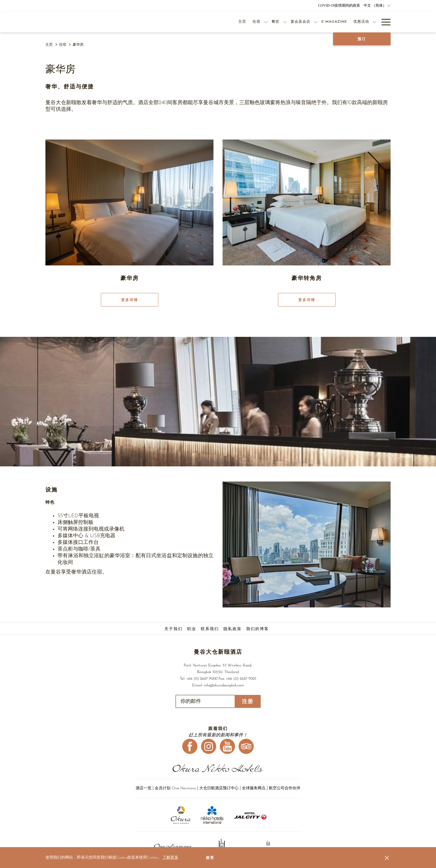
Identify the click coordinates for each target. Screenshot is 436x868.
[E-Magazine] (334, 22)
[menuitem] (174, 629)
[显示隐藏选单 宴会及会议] (316, 22)
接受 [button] (210, 858)
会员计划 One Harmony (176, 788)
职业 (192, 629)
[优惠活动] (361, 22)
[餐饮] (275, 22)
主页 (49, 45)
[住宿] (256, 22)
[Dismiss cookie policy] (387, 858)
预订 (362, 39)
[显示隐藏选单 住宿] (266, 22)
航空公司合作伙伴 (285, 788)
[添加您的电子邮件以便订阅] (205, 701)
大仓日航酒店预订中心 (219, 788)
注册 (248, 701)
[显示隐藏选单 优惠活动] (375, 22)
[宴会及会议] (300, 22)
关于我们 (173, 629)
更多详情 (130, 300)
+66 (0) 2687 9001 (241, 679)
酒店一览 (144, 788)
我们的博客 (258, 629)
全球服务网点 (254, 788)
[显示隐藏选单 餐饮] (285, 22)
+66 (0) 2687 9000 (202, 679)
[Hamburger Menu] (384, 22)
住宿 (63, 45)
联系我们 (210, 629)
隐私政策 (233, 629)
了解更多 (170, 858)
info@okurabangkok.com (224, 685)
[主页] (242, 22)
